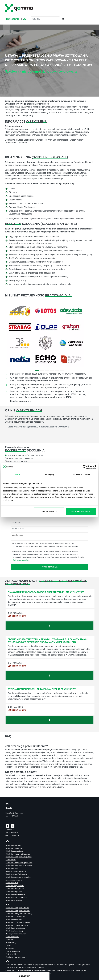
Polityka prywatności (13, 951)
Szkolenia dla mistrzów (14, 900)
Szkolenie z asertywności (15, 889)
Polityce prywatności (21, 560)
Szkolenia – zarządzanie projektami (18, 857)
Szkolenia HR (11, 860)
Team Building (11, 943)
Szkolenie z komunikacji (14, 931)
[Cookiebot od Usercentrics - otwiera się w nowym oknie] (85, 467)
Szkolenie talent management (16, 897)
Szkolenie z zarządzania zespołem (18, 877)
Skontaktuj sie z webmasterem (17, 957)
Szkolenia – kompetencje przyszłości (19, 863)
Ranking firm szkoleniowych (16, 934)
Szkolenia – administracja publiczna (19, 865)
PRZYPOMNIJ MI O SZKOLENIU (21, 458)
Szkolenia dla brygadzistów (15, 928)
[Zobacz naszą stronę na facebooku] (7, 826)
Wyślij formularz (49, 567)
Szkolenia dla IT (11, 940)
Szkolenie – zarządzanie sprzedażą (18, 914)
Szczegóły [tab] (49, 474)
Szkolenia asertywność (14, 919)
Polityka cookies (11, 954)
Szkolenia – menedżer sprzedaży (18, 922)
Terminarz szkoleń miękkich (16, 871)
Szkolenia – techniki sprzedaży (17, 925)
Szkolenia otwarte (12, 937)
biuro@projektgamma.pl (14, 813)
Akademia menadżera (14, 880)
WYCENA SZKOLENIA (17, 461)
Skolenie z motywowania (15, 886)
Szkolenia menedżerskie (15, 848)
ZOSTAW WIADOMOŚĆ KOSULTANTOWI (25, 455)
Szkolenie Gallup (12, 883)
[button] (12, 335)
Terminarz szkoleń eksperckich (17, 874)
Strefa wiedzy (11, 948)
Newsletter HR (13, 19)
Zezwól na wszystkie (81, 511)
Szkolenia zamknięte (13, 845)
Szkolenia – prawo (12, 868)
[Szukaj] (62, 19)
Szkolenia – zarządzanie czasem (18, 911)
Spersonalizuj (49, 511)
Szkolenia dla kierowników (15, 916)
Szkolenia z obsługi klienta (15, 894)
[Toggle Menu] (6, 27)
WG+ (25, 19)
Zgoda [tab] (17, 474)
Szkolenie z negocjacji (14, 892)
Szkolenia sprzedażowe (14, 851)
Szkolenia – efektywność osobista (18, 854)
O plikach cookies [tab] (82, 474)
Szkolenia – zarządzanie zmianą (17, 908)
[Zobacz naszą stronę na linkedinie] (13, 826)
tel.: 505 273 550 (12, 816)
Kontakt (8, 945)
